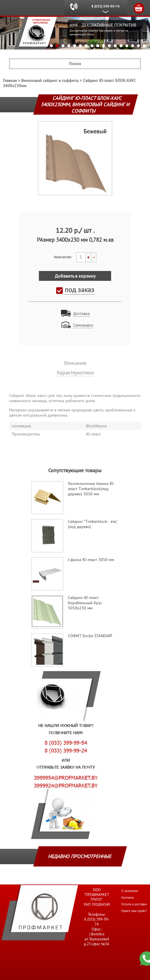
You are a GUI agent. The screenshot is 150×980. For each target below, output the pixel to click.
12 (115, 46)
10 (104, 46)
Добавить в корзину (75, 276)
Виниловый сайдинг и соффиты (50, 80)
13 (121, 46)
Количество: (63, 257)
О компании (130, 891)
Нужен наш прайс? (134, 911)
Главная (10, 80)
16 (138, 46)
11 (109, 46)
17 (144, 46)
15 (133, 46)
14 (127, 46)
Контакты (128, 897)
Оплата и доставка (134, 904)
